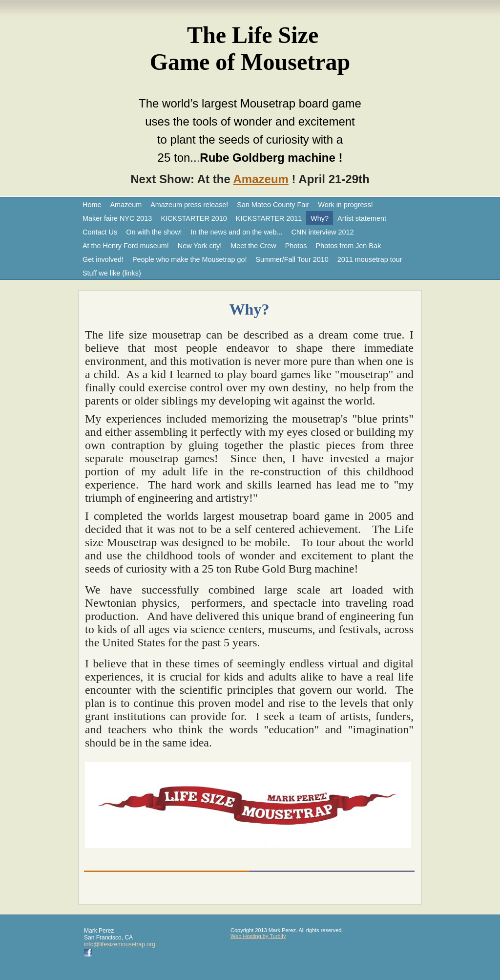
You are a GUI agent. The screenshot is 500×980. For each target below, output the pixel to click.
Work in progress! (345, 205)
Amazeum (261, 179)
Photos (296, 246)
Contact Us (100, 232)
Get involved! (103, 259)
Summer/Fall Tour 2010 (292, 259)
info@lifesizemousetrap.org (120, 944)
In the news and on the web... (237, 232)
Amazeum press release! (189, 205)
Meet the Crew (253, 246)
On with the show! (154, 232)
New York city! (200, 246)
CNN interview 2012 (323, 232)
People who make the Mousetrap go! (189, 259)
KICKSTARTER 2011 (269, 218)
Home (92, 205)
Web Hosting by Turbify (258, 936)
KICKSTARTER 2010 (194, 218)
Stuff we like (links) (112, 273)
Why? (320, 218)
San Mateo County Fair (273, 205)
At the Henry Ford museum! (126, 246)
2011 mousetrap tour (370, 259)
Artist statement (362, 218)
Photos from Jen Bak (349, 246)
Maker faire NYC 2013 (117, 218)
